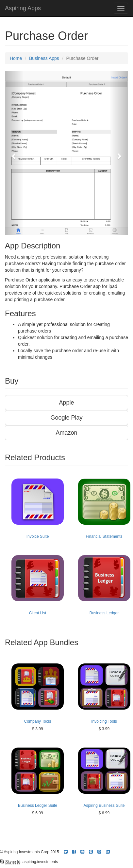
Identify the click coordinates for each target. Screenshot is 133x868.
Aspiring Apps (23, 8)
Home (16, 58)
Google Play (66, 418)
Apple (66, 403)
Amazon (66, 433)
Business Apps (44, 58)
